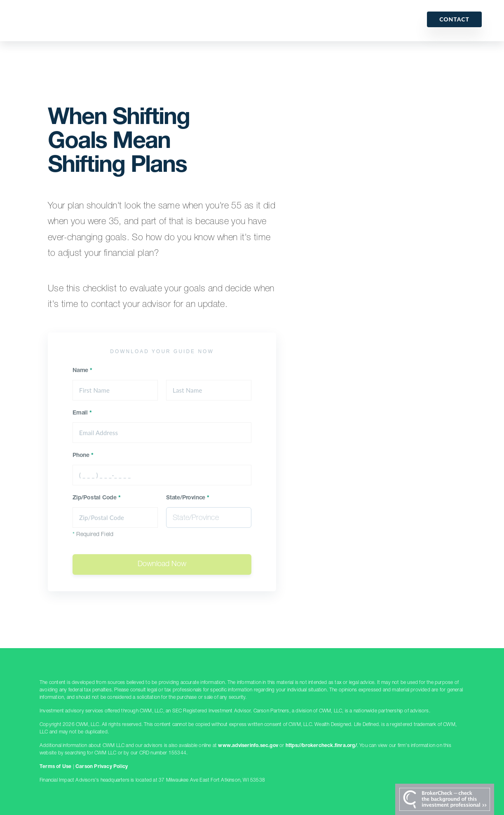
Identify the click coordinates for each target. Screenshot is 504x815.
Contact (454, 19)
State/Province (188, 498)
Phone (83, 456)
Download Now (162, 564)
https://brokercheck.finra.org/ (321, 746)
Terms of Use (55, 767)
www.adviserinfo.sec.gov (248, 746)
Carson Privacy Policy (102, 767)
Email (82, 413)
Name (82, 371)
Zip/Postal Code (97, 498)
